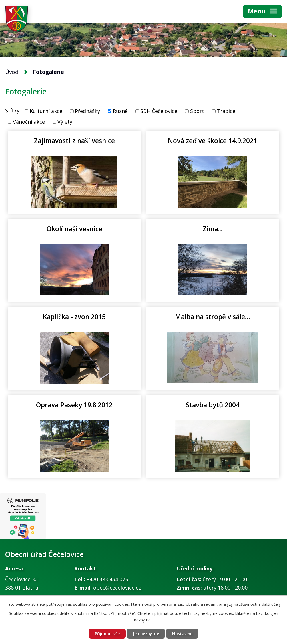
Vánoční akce (29, 122)
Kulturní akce (46, 111)
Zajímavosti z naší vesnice (74, 141)
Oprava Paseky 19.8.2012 (74, 405)
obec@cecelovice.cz (117, 588)
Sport (197, 111)
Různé (120, 111)
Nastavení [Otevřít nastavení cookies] (182, 634)
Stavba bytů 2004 (213, 405)
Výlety (65, 122)
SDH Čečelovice (159, 111)
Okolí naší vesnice (74, 229)
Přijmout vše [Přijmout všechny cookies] (107, 634)
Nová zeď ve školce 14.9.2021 (213, 141)
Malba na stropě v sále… (213, 317)
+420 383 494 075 (107, 579)
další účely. (272, 604)
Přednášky (87, 111)
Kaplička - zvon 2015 (74, 317)
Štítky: (13, 110)
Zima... (213, 229)
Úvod (12, 72)
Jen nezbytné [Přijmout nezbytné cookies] (146, 634)
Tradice (226, 111)
